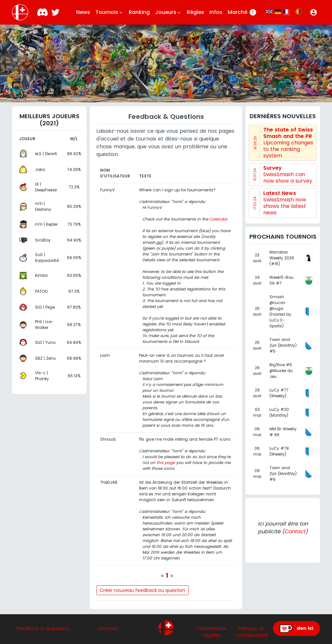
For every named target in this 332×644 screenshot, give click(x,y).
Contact (295, 531)
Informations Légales (212, 632)
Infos (216, 12)
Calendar (218, 219)
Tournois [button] (109, 12)
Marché (242, 12)
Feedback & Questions (43, 628)
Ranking (139, 12)
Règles (196, 12)
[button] (314, 12)
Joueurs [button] (168, 12)
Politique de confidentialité (252, 632)
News (83, 12)
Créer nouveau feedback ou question (142, 590)
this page (166, 463)
